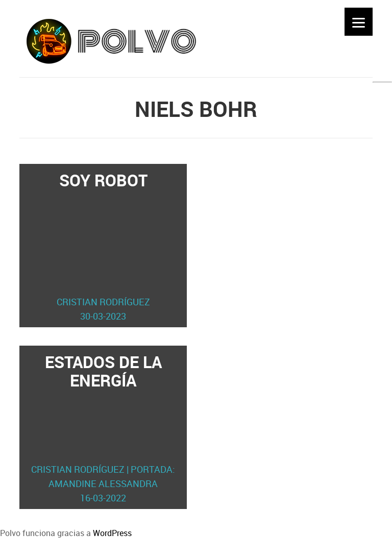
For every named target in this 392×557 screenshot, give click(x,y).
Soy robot (103, 246)
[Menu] (359, 22)
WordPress (112, 533)
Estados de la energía (103, 428)
